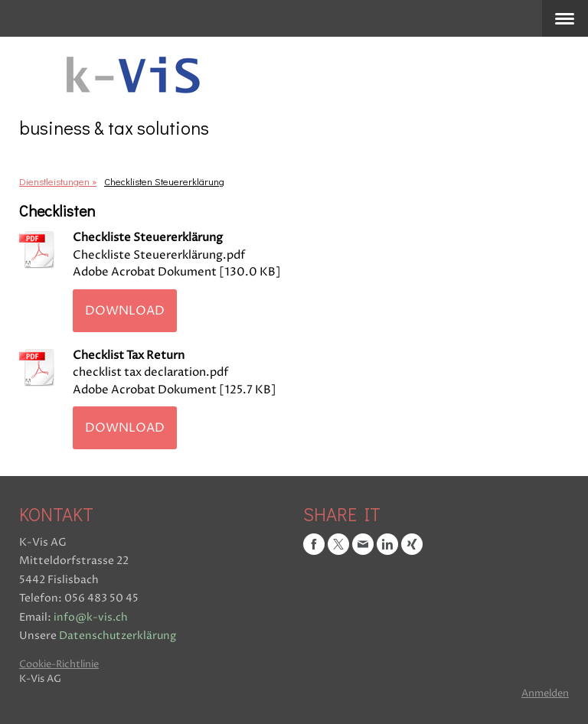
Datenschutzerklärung (118, 636)
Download (125, 311)
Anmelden (545, 694)
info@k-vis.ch (91, 617)
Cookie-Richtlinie (59, 665)
